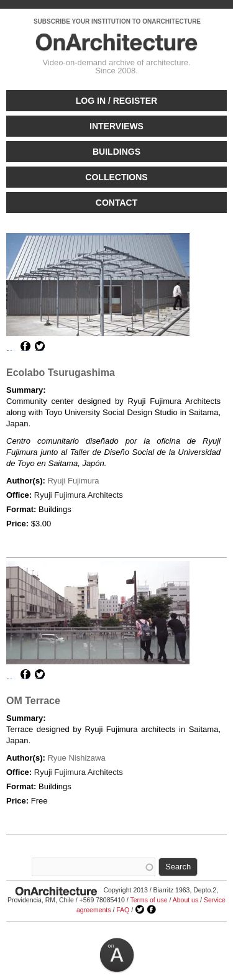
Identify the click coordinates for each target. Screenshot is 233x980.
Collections (116, 177)
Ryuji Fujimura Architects (79, 495)
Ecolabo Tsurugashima (61, 373)
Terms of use (148, 900)
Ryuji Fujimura (73, 481)
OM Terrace (33, 701)
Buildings (116, 152)
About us (185, 900)
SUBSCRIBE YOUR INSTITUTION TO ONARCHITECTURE (117, 21)
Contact (116, 203)
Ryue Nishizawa (76, 758)
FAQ (123, 910)
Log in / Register (116, 101)
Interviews (116, 126)
